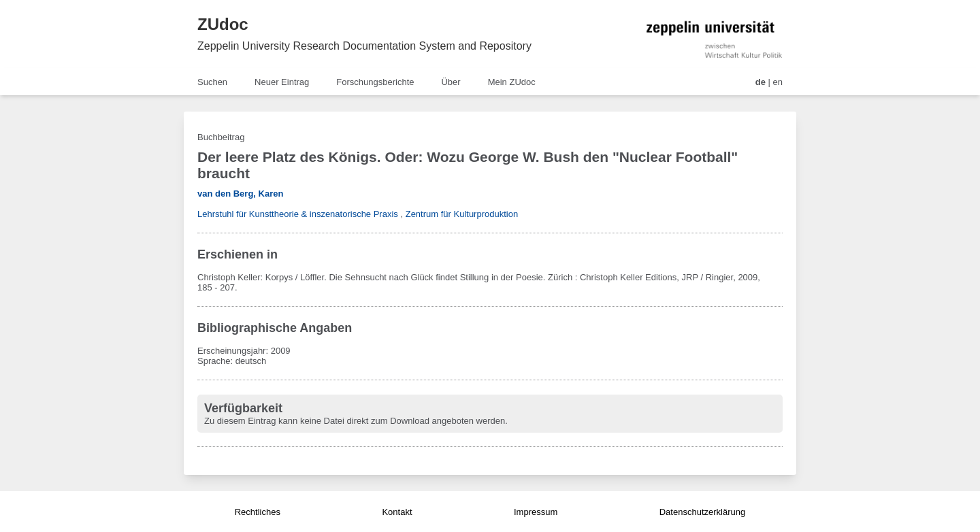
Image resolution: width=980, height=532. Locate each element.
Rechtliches (258, 512)
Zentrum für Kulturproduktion (462, 214)
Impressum (536, 512)
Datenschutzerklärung (702, 512)
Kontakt (397, 512)
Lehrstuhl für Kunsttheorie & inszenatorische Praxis (298, 214)
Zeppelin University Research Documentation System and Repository (364, 46)
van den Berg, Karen (240, 194)
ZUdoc (223, 24)
